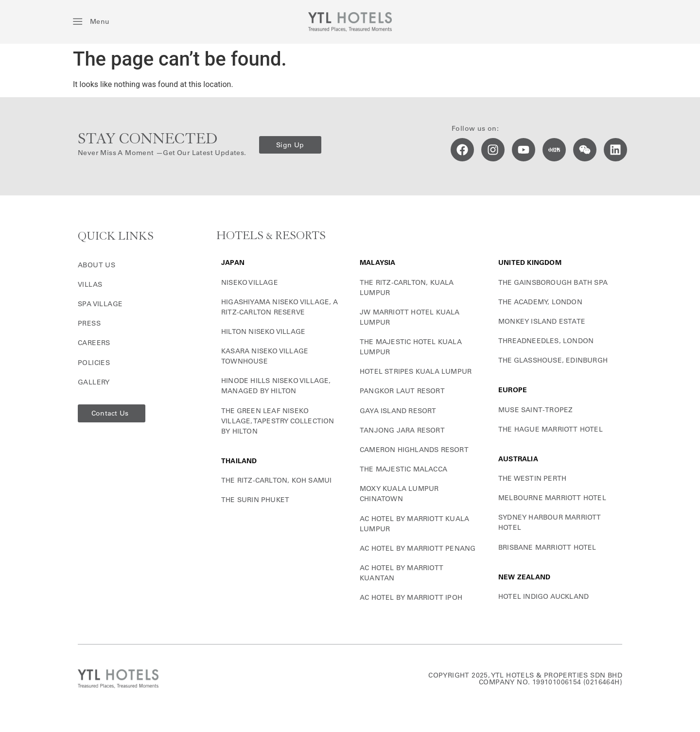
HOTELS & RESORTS (271, 236)
